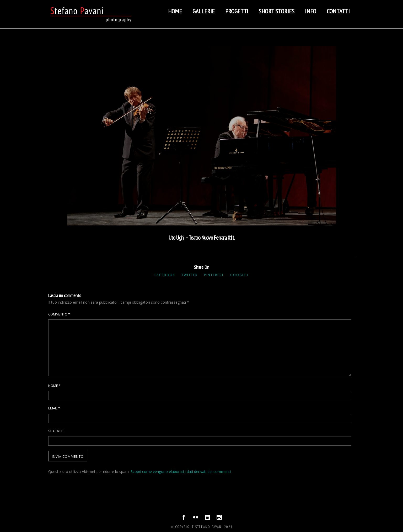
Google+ (240, 275)
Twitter (190, 275)
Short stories (277, 11)
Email (54, 408)
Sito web (56, 431)
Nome (54, 386)
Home (175, 11)
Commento (59, 314)
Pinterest (214, 275)
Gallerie (204, 11)
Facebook (165, 275)
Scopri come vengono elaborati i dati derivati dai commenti (181, 472)
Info (311, 11)
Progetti (237, 11)
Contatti (338, 11)
